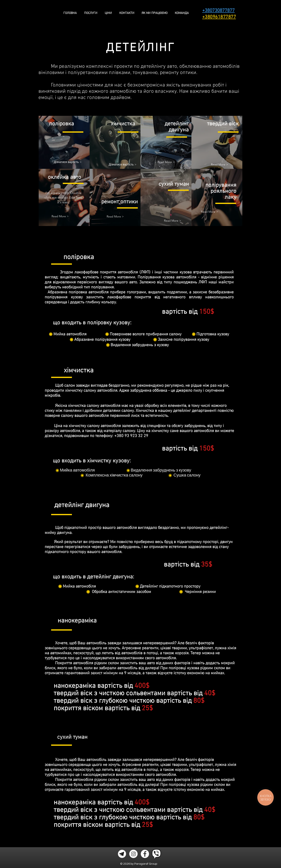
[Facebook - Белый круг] (145, 854)
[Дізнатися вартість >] (68, 162)
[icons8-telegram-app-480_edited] (122, 854)
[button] (166, 162)
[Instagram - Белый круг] (133, 854)
